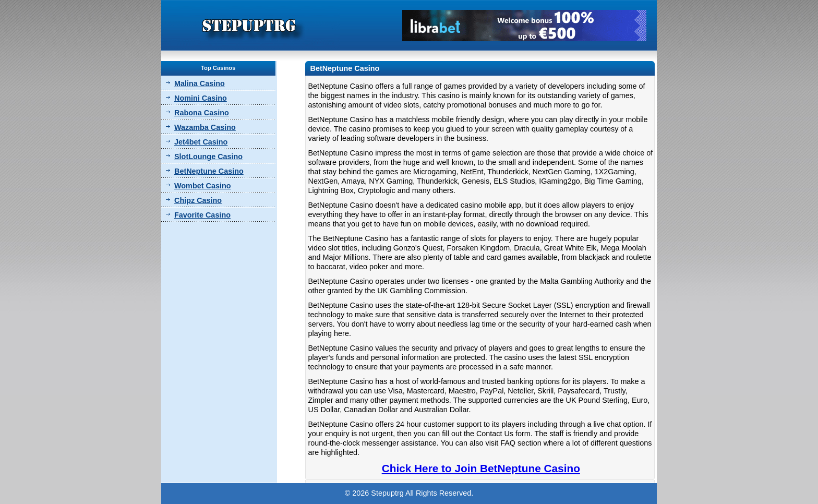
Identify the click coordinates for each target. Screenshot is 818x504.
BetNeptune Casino (209, 171)
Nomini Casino (201, 98)
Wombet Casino (202, 186)
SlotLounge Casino (208, 157)
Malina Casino (200, 83)
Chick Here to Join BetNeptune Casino (481, 468)
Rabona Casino (202, 113)
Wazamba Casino (205, 127)
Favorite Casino (202, 215)
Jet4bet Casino (201, 142)
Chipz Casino (198, 200)
